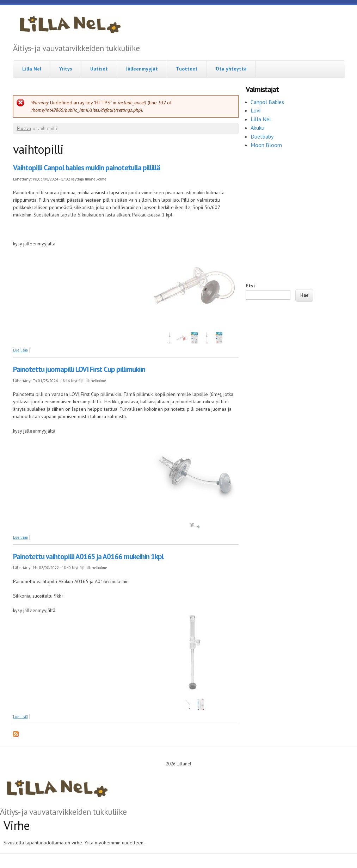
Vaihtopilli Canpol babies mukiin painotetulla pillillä (87, 168)
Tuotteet (187, 69)
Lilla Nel (32, 69)
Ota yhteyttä (231, 69)
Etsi (250, 286)
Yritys (66, 69)
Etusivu (24, 129)
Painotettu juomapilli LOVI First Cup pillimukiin (79, 369)
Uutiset (99, 69)
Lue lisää (20, 350)
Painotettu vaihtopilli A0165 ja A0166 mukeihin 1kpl (88, 557)
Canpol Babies (268, 102)
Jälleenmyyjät (142, 69)
